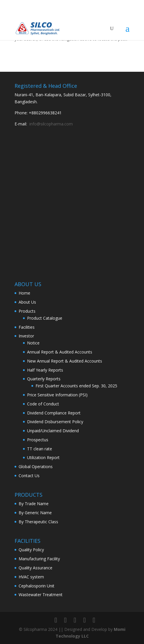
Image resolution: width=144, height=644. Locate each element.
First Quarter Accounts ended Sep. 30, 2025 (76, 386)
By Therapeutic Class (38, 522)
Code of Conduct (43, 404)
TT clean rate (40, 449)
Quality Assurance (35, 568)
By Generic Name (35, 513)
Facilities (27, 327)
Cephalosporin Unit (37, 586)
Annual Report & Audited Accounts (60, 352)
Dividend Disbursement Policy (55, 422)
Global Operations (36, 467)
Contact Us (29, 476)
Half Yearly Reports (45, 370)
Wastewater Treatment (41, 595)
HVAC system (31, 577)
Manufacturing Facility (39, 559)
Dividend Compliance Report (54, 413)
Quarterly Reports (44, 379)
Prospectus (38, 440)
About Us (27, 302)
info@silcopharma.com (51, 124)
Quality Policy (31, 550)
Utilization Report (43, 457)
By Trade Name (34, 504)
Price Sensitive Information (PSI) (57, 395)
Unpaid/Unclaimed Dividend (53, 431)
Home (24, 293)
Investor (26, 336)
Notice (33, 343)
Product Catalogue (45, 318)
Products (27, 311)
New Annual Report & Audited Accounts (65, 361)
